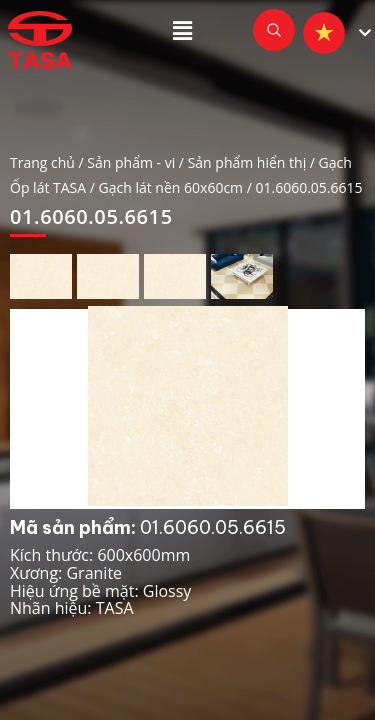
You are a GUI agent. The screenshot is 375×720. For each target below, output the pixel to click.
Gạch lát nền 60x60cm (171, 187)
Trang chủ (42, 162)
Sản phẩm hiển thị (247, 162)
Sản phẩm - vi (131, 162)
